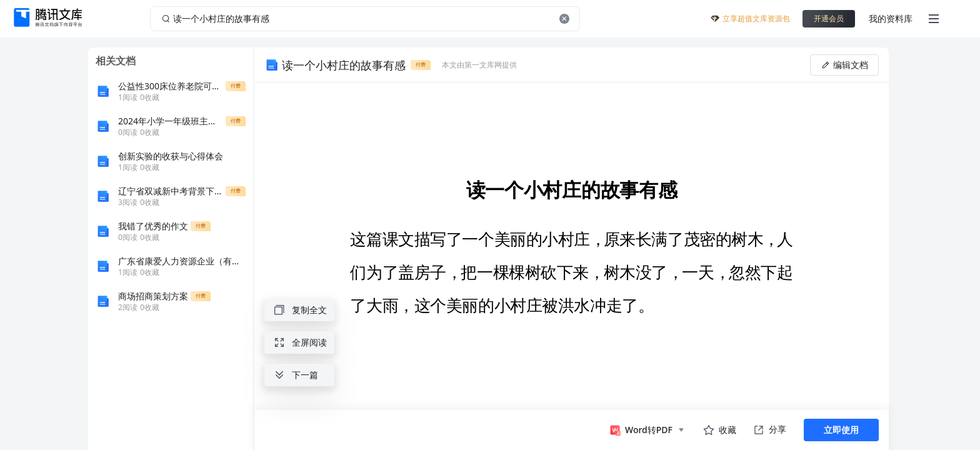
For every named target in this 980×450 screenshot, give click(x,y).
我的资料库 (891, 18)
